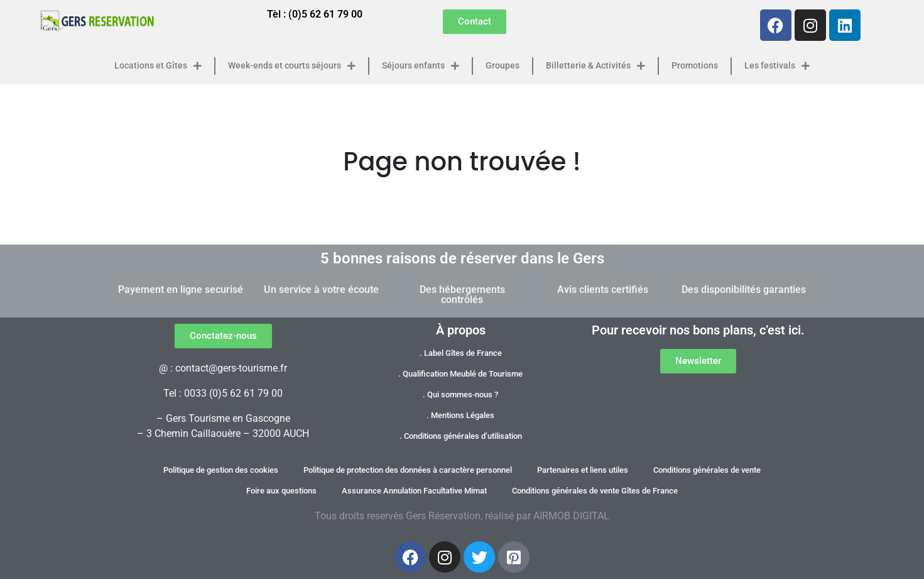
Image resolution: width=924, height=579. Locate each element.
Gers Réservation (443, 516)
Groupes (503, 66)
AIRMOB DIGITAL (571, 516)
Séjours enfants (421, 66)
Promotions (695, 66)
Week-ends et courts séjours (292, 66)
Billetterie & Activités (595, 66)
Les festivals (777, 66)
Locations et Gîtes (158, 66)
